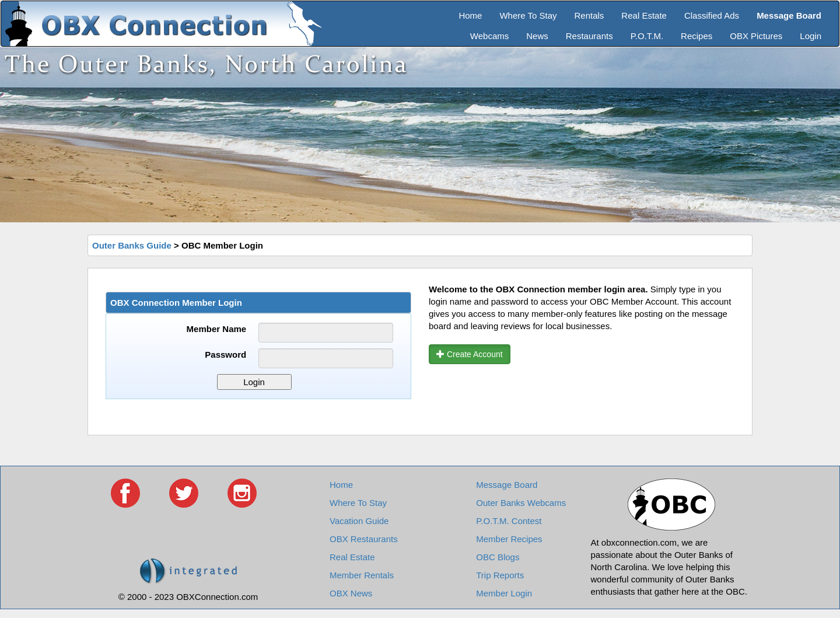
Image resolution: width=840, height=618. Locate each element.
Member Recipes (509, 539)
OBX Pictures (756, 36)
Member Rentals (362, 575)
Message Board (507, 485)
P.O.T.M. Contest (509, 521)
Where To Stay (528, 15)
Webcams (489, 36)
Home (470, 15)
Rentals (589, 15)
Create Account (470, 354)
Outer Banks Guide (132, 245)
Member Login (504, 593)
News (537, 36)
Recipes (696, 36)
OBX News (351, 593)
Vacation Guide (359, 521)
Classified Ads (712, 15)
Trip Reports (500, 575)
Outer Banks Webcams (521, 503)
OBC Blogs (498, 557)
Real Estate (644, 15)
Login (811, 36)
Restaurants (589, 36)
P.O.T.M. (647, 36)
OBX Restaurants (364, 539)
